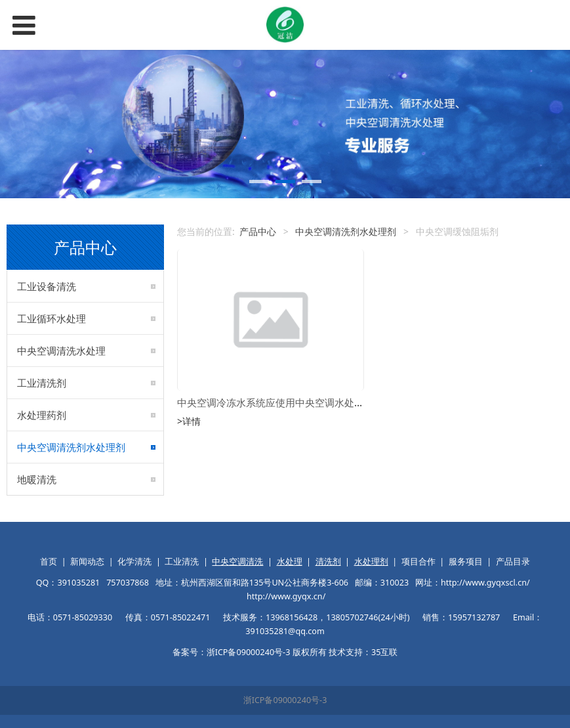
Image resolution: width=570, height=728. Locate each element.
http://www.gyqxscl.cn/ (485, 583)
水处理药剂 (42, 415)
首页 (49, 562)
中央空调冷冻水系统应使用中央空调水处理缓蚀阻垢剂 (295, 403)
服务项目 (466, 562)
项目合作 (418, 562)
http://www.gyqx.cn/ (286, 596)
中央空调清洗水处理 (61, 351)
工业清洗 (182, 562)
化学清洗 (134, 562)
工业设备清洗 (47, 286)
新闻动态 (87, 562)
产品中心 (258, 231)
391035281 (78, 583)
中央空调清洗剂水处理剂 (71, 447)
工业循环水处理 (51, 318)
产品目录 (513, 562)
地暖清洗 (37, 479)
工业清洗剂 (42, 383)
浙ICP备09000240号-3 (285, 700)
